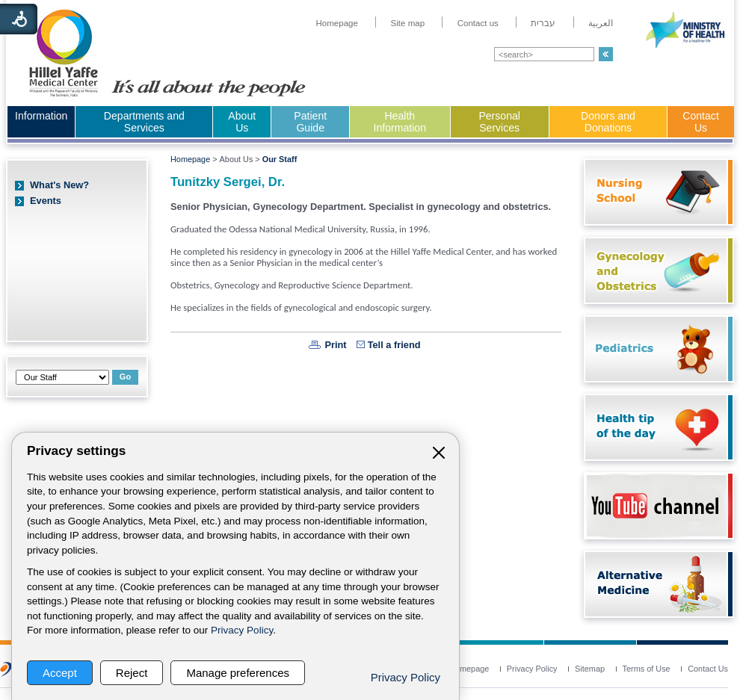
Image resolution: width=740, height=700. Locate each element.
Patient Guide (310, 122)
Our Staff (280, 159)
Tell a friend (394, 345)
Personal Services (499, 122)
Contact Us (701, 122)
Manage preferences (238, 673)
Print (335, 345)
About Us (242, 122)
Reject (132, 673)
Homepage (190, 159)
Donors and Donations (608, 122)
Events (46, 201)
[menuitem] (337, 23)
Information (41, 116)
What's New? (59, 185)
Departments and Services (144, 122)
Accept (60, 673)
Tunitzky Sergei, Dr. (228, 182)
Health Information (400, 122)
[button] (606, 54)
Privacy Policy (242, 630)
